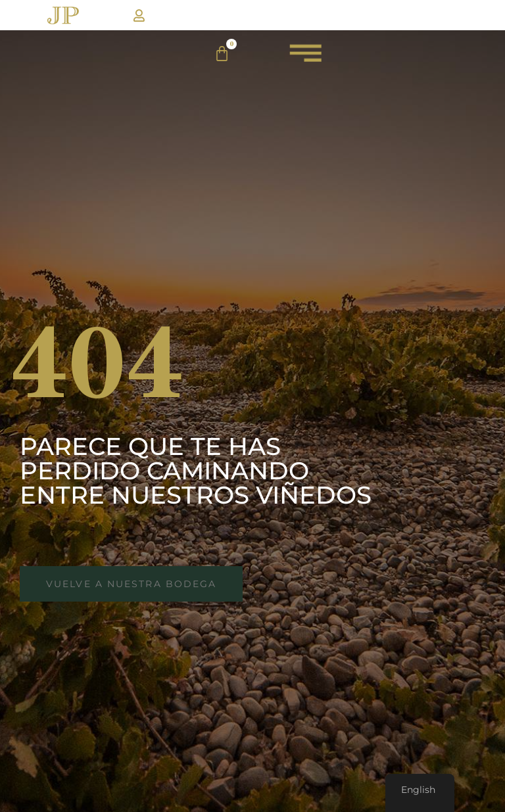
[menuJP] (305, 59)
